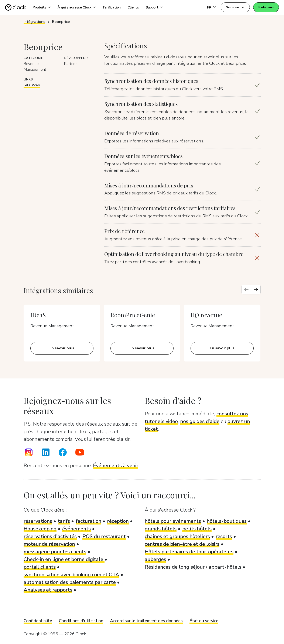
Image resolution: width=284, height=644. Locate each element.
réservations (38, 521)
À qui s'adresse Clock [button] (74, 7)
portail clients (40, 567)
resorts (224, 536)
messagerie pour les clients (55, 552)
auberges (155, 559)
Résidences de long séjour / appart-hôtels (193, 567)
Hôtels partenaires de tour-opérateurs (189, 552)
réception (118, 521)
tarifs (64, 521)
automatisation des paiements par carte (70, 582)
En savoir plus (62, 348)
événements (76, 529)
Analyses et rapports (48, 590)
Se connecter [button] (235, 7)
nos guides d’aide (200, 421)
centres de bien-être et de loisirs (182, 544)
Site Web (32, 85)
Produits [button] (40, 7)
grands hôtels (161, 529)
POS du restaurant (104, 536)
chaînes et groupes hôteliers (177, 536)
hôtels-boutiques (227, 521)
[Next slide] (256, 290)
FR (209, 7)
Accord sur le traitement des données (146, 621)
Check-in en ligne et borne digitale (64, 559)
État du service (204, 621)
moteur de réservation (49, 544)
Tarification (112, 7)
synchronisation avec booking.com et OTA (71, 575)
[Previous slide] (246, 290)
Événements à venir (116, 465)
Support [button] (152, 7)
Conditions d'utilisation (81, 621)
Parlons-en (266, 7)
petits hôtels (197, 529)
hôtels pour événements (173, 521)
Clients (133, 7)
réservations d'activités (50, 536)
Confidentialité (38, 621)
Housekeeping (40, 529)
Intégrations (34, 22)
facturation (88, 521)
